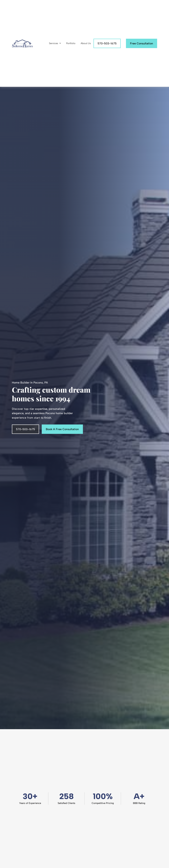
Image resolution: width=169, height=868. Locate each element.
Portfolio (71, 43)
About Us (86, 43)
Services (55, 43)
